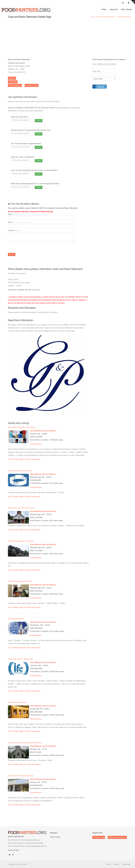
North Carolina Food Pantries (106, 17)
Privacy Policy (13, 850)
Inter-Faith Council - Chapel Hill (20, 659)
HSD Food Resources (117, 837)
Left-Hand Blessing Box (17, 702)
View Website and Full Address (43, 431)
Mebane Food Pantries (124, 17)
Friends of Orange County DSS (20, 471)
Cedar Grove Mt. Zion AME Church (21, 508)
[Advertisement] (67, 36)
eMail (19, 222)
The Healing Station (16, 619)
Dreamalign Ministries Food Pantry (22, 427)
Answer (39, 121)
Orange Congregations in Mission (21, 541)
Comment (14, 230)
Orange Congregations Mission (20, 581)
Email (32, 444)
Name (13, 214)
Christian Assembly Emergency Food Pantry (25, 743)
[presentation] (24, 248)
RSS (9, 854)
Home (104, 9)
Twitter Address (15, 85)
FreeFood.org (99, 837)
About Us (114, 9)
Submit (12, 254)
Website (12, 78)
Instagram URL (32, 85)
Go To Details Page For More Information (24, 459)
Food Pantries (26, 11)
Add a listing (126, 9)
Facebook (13, 82)
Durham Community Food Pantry (21, 776)
